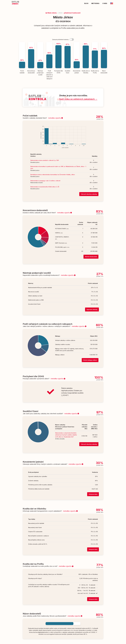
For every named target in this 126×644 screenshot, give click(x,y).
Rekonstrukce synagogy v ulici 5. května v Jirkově (45, 181)
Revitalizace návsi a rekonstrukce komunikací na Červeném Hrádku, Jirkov (53, 175)
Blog (86, 3)
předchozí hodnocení (72, 13)
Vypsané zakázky (92, 309)
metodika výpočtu (56, 118)
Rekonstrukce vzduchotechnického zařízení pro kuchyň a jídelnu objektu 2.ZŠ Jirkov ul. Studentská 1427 (66, 435)
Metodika (95, 3)
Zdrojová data (93, 494)
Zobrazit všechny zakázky (89, 194)
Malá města (51, 13)
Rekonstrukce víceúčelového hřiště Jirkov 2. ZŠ (45, 187)
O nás (105, 3)
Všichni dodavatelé (91, 257)
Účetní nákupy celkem (90, 360)
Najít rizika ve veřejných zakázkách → (78, 99)
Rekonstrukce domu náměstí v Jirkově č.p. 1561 (45, 160)
